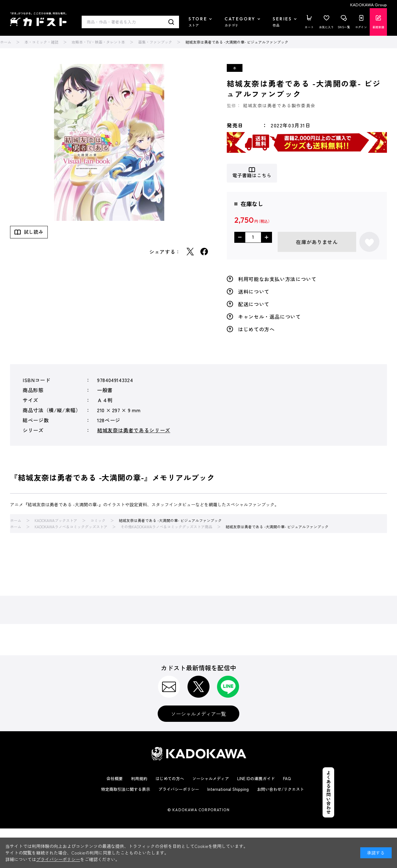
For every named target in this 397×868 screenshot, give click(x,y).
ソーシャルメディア (211, 778)
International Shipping (228, 789)
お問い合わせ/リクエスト (280, 789)
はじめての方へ (256, 329)
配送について (254, 304)
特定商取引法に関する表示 (126, 789)
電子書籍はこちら (252, 176)
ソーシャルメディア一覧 (198, 714)
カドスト (38, 19)
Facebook (204, 252)
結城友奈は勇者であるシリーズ (134, 430)
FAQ (287, 778)
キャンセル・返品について (269, 317)
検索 (171, 22)
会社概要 (115, 778)
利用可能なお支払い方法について (277, 279)
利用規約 (139, 778)
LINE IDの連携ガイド (256, 778)
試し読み (34, 232)
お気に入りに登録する (369, 242)
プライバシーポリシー (179, 789)
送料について (254, 291)
